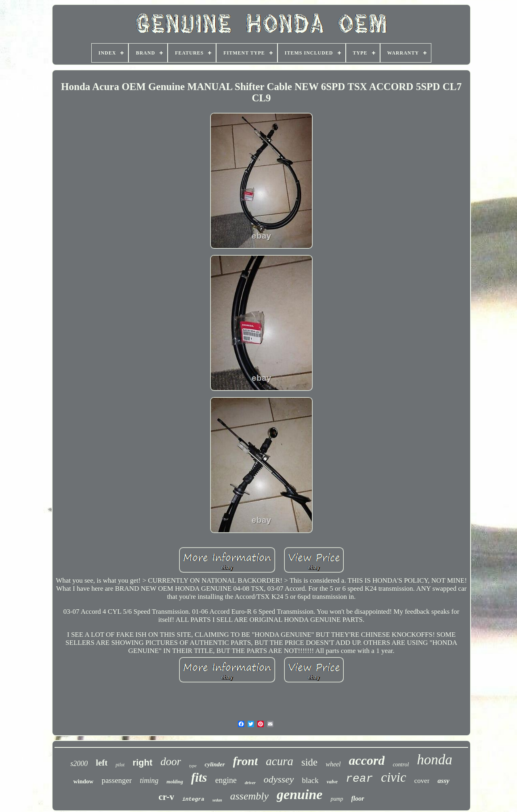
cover (422, 781)
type (193, 766)
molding (175, 782)
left (102, 763)
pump (337, 799)
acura (280, 761)
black (310, 780)
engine (226, 780)
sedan (217, 800)
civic (393, 777)
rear (359, 779)
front (246, 761)
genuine (299, 794)
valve (332, 782)
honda (435, 760)
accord (367, 760)
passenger (117, 780)
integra (193, 799)
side (309, 762)
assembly (249, 796)
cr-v (166, 797)
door (171, 762)
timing (149, 781)
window (83, 781)
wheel (333, 764)
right (142, 763)
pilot (120, 765)
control (401, 765)
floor (358, 798)
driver (250, 783)
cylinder (215, 764)
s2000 (79, 764)
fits (199, 777)
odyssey (279, 779)
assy (443, 781)
